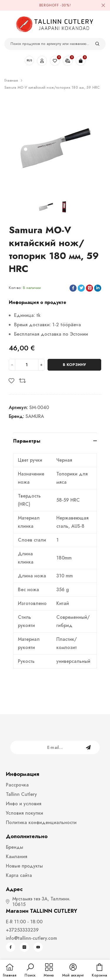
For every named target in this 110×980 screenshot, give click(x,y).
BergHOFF (49, 5)
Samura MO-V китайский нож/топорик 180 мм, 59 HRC (52, 88)
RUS (29, 60)
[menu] (49, 971)
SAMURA (35, 416)
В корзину (74, 365)
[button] (30, 971)
